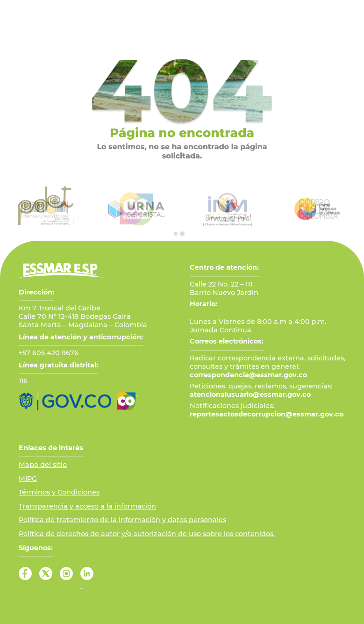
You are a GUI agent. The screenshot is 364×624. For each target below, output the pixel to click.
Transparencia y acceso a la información (87, 506)
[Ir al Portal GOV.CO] (65, 401)
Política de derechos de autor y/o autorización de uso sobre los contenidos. (147, 534)
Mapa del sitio (43, 465)
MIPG (28, 479)
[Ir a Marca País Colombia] (127, 401)
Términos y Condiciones (59, 492)
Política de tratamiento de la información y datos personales (122, 520)
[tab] (176, 234)
